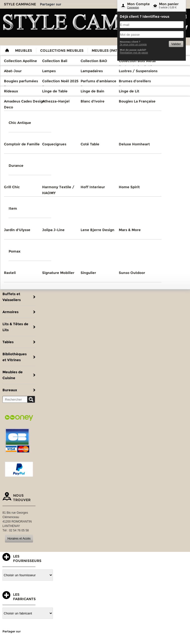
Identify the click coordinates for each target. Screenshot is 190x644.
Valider (176, 44)
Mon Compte (138, 4)
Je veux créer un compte (133, 44)
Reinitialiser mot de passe (134, 53)
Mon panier (169, 4)
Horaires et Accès (19, 539)
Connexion (133, 8)
